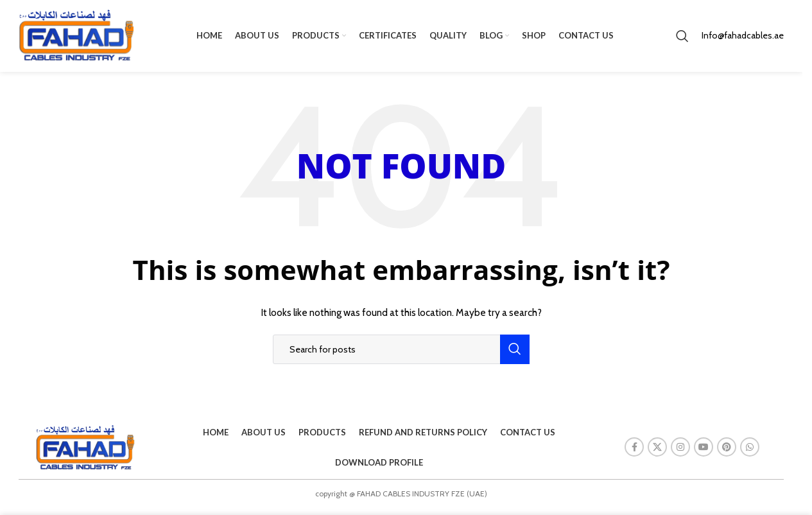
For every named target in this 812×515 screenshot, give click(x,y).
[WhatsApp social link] (750, 453)
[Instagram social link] (680, 453)
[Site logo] (76, 38)
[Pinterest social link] (727, 453)
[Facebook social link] (634, 453)
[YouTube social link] (704, 453)
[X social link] (657, 453)
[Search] (682, 39)
